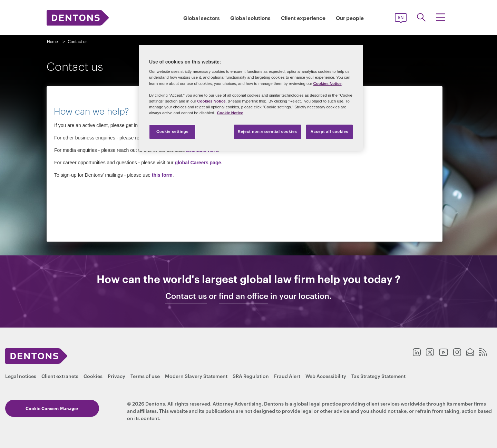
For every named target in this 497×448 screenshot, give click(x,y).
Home (52, 42)
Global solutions (250, 18)
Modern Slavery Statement (196, 376)
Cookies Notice (327, 84)
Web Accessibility (326, 376)
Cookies (93, 376)
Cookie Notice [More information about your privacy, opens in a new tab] (230, 113)
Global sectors (202, 18)
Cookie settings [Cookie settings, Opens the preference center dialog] (172, 132)
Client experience (303, 18)
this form (162, 175)
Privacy (116, 376)
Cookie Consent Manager (45, 408)
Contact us (186, 296)
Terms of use (145, 376)
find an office (243, 296)
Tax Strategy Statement (378, 376)
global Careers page (198, 163)
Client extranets (60, 376)
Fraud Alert (287, 376)
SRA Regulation (251, 376)
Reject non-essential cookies (267, 132)
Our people (350, 18)
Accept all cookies (330, 132)
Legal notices (21, 376)
